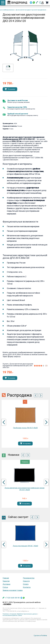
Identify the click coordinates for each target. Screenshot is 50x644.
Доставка (6, 584)
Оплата (26, 584)
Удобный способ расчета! (18, 114)
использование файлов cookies (12, 615)
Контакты (27, 587)
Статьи (5, 587)
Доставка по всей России (18, 101)
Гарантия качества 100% (17, 107)
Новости (26, 581)
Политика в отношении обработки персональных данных (20, 614)
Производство (29, 578)
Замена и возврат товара (13, 590)
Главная (6, 578)
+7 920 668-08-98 (12, 598)
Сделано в (40, 636)
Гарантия (6, 581)
